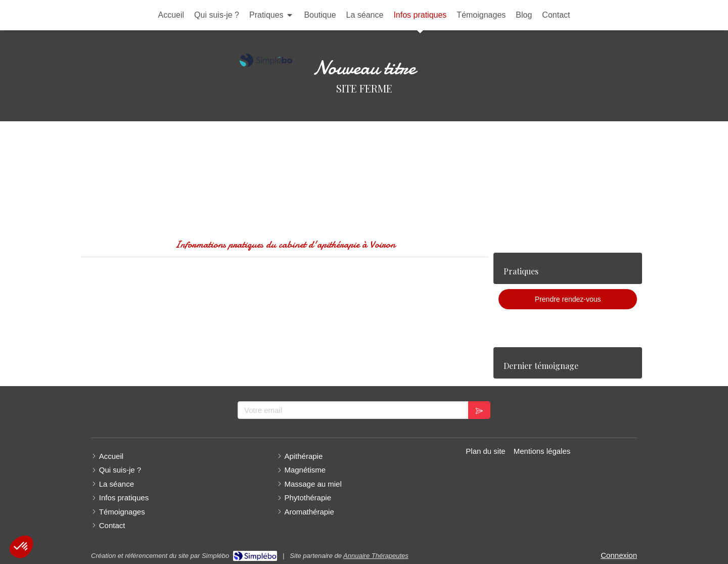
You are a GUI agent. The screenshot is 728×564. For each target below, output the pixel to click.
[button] (21, 547)
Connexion (619, 555)
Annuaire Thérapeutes (376, 556)
